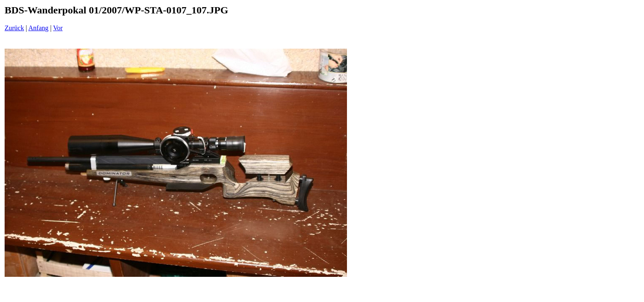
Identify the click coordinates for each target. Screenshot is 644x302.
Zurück (14, 28)
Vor (58, 28)
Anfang (39, 28)
